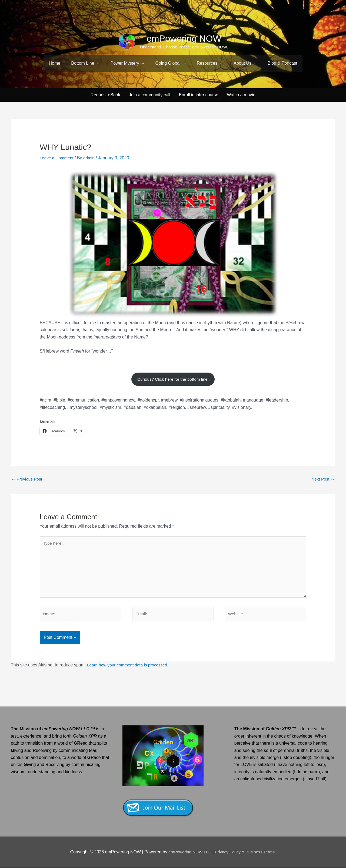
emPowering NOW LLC (189, 852)
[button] (85, 63)
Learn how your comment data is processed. (130, 665)
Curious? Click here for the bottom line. (173, 375)
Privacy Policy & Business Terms (246, 852)
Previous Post (27, 476)
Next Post (322, 476)
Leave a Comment (57, 154)
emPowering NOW (184, 38)
